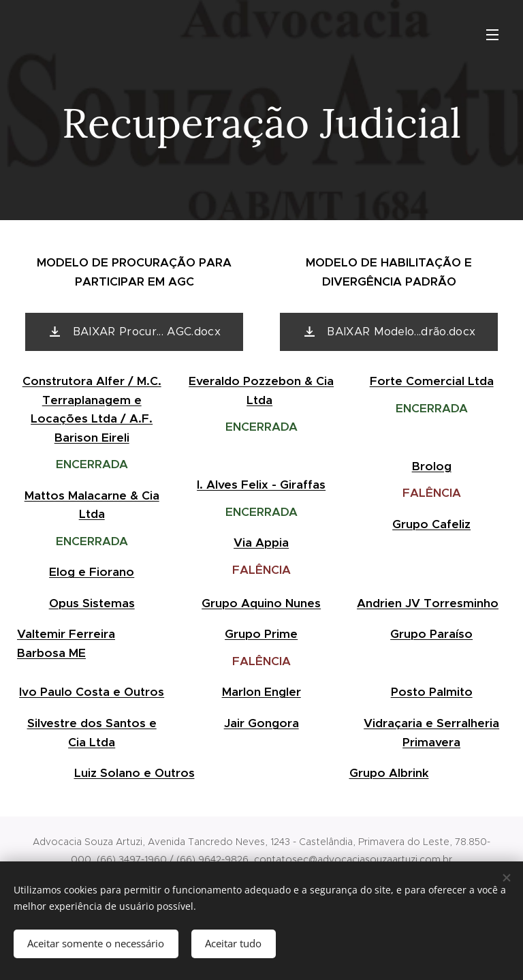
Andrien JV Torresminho (428, 603)
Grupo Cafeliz (431, 524)
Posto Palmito (431, 692)
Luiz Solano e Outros (134, 773)
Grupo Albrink (389, 773)
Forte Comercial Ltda (431, 381)
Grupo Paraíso (431, 634)
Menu (492, 35)
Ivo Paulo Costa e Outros (92, 692)
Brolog (431, 466)
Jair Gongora (261, 723)
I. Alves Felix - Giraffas (262, 485)
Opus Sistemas (92, 603)
